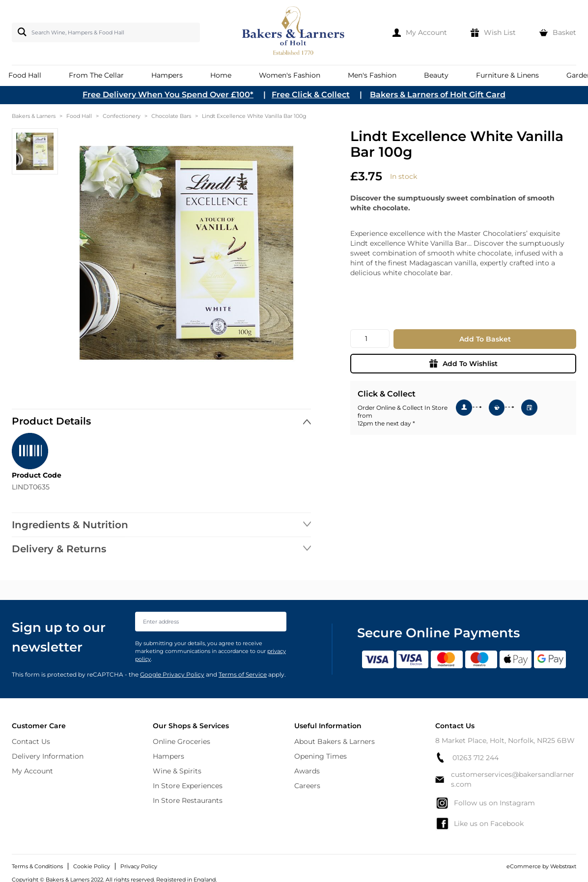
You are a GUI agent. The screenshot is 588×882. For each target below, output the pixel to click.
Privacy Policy (139, 866)
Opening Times (321, 756)
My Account (32, 771)
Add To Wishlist (463, 364)
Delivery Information (48, 756)
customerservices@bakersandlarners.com (505, 779)
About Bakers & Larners (335, 741)
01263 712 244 (467, 757)
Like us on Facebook (479, 824)
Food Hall (79, 116)
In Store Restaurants (188, 800)
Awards (307, 771)
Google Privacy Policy (172, 674)
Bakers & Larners (34, 116)
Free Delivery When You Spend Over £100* (168, 95)
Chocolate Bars (171, 116)
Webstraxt (563, 866)
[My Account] (420, 32)
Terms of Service (243, 674)
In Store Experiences (188, 786)
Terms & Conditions (37, 866)
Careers (307, 786)
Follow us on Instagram (485, 803)
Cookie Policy (92, 866)
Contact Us (31, 741)
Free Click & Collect (311, 95)
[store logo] (294, 32)
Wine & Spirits (177, 771)
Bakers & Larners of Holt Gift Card (438, 95)
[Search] (20, 32)
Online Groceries (182, 741)
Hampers (168, 756)
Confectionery (122, 116)
